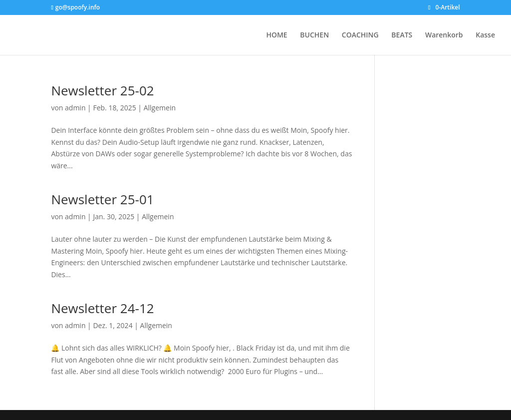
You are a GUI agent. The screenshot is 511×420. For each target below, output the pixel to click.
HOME (276, 35)
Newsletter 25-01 (102, 199)
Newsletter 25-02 (102, 90)
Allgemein (160, 108)
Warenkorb (444, 35)
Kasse (485, 35)
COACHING (360, 35)
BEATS (402, 35)
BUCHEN (314, 35)
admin (75, 108)
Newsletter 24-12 (102, 308)
